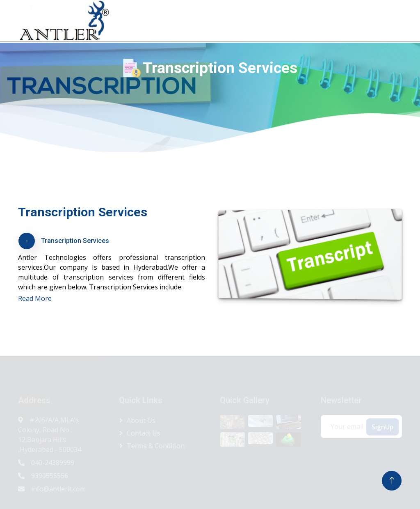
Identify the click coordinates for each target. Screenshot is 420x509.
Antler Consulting (347, 20)
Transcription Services (75, 241)
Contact (396, 20)
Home (171, 20)
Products (245, 20)
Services (290, 20)
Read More (35, 298)
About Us (206, 20)
